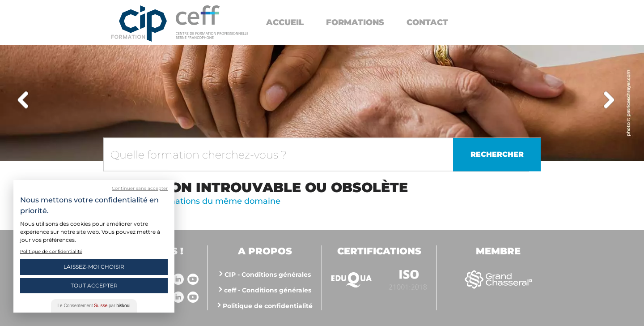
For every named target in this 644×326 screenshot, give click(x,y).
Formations (355, 22)
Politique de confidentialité (268, 306)
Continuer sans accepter (140, 188)
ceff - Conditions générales (268, 290)
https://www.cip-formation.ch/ (212, 22)
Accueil (285, 22)
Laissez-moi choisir (94, 267)
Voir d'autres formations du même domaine (192, 201)
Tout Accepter (94, 285)
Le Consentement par (94, 306)
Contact (427, 22)
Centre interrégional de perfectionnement (139, 24)
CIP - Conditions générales (268, 275)
